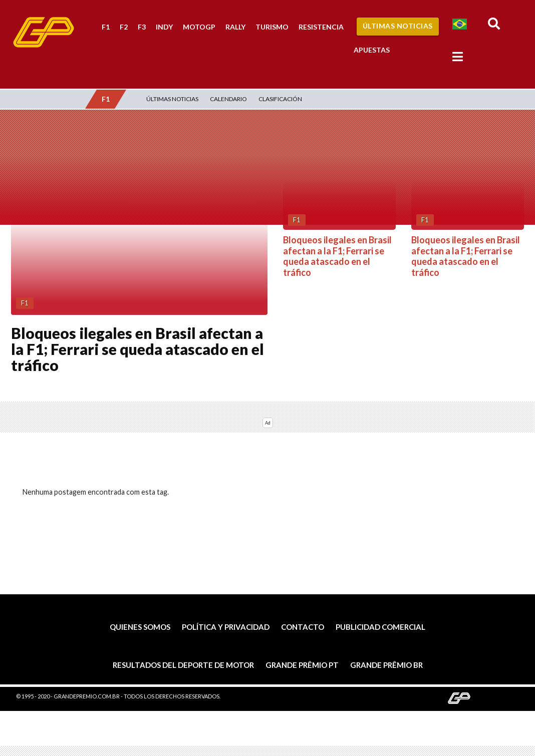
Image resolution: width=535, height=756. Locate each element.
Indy (164, 27)
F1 (106, 27)
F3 (142, 27)
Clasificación (280, 99)
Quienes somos (140, 627)
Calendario (228, 99)
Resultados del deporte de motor (183, 665)
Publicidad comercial (380, 627)
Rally (235, 27)
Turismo (272, 27)
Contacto (303, 627)
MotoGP (199, 27)
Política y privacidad (226, 627)
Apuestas (372, 50)
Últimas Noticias (398, 26)
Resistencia (321, 27)
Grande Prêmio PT (302, 665)
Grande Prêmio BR (386, 665)
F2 (124, 27)
